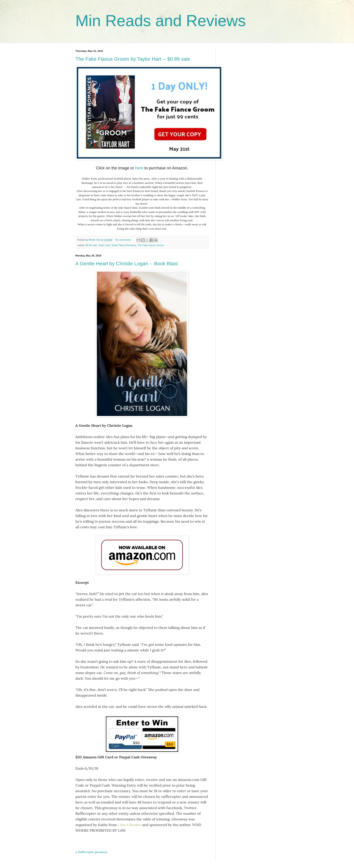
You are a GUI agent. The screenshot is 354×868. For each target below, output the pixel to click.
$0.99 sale (91, 245)
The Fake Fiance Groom (151, 245)
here (139, 168)
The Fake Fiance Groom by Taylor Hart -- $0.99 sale (133, 59)
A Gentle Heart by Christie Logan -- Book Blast (127, 264)
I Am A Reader (129, 825)
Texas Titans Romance (124, 245)
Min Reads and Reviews (161, 21)
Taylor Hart (104, 245)
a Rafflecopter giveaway (91, 852)
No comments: (124, 240)
